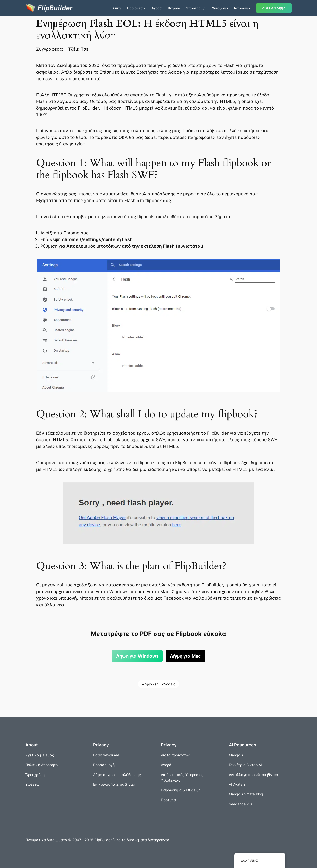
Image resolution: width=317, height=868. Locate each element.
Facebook (174, 598)
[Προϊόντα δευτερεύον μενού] (144, 8)
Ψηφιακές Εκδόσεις (158, 684)
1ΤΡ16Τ (59, 95)
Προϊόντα (135, 8)
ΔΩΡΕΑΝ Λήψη (274, 8)
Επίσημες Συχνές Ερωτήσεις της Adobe (140, 72)
